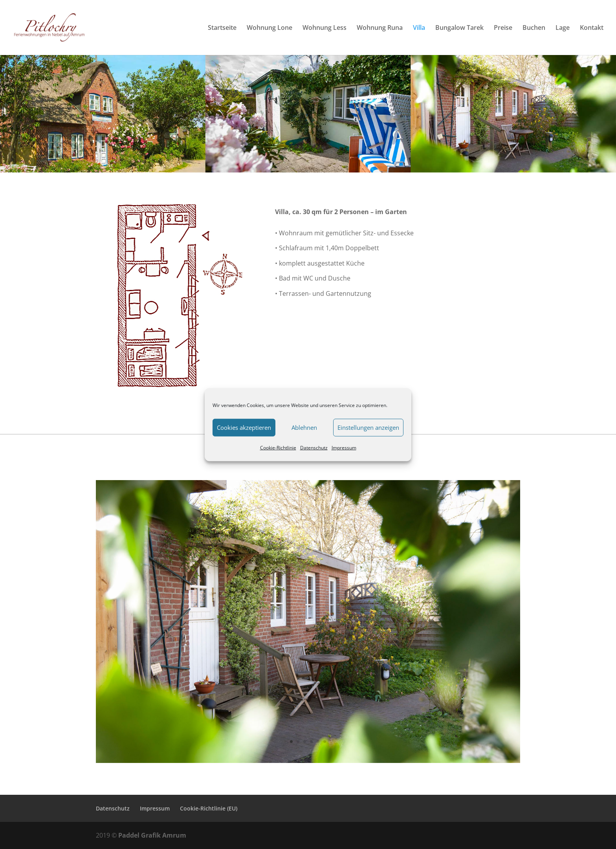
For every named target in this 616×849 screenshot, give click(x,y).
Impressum (344, 447)
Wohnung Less (324, 28)
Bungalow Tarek (459, 28)
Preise (503, 28)
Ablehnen (304, 427)
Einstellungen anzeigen (368, 427)
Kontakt (592, 28)
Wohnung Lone (269, 28)
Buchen (534, 28)
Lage (563, 28)
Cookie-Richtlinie (278, 447)
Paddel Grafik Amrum (152, 835)
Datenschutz (314, 447)
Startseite (222, 28)
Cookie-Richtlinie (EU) (209, 808)
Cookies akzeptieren (244, 427)
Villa (419, 28)
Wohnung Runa (380, 28)
